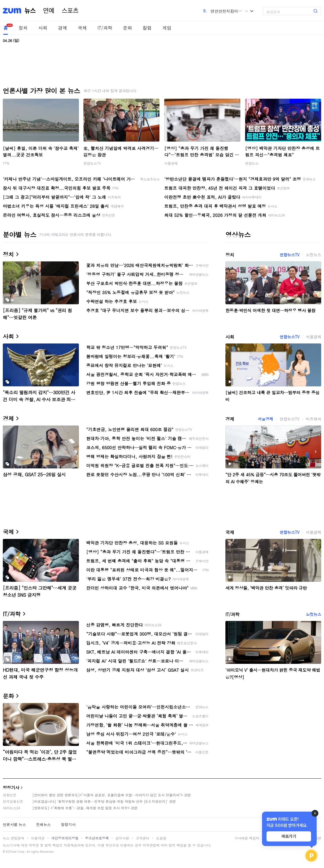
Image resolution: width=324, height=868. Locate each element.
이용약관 (38, 838)
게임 (167, 28)
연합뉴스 (252, 163)
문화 (127, 28)
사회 (43, 28)
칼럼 (147, 28)
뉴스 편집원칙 (14, 838)
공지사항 (122, 838)
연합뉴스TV (92, 163)
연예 (49, 11)
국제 (82, 28)
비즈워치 (314, 419)
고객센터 (143, 838)
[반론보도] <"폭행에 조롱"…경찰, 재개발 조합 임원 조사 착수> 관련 (85, 808)
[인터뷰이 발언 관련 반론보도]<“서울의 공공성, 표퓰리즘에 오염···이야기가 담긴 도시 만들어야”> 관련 (112, 795)
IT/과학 (105, 28)
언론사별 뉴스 (14, 824)
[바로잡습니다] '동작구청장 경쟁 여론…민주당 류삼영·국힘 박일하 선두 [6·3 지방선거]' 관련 (104, 801)
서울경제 (171, 163)
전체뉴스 (43, 824)
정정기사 (11, 787)
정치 (23, 28)
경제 (63, 28)
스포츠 (70, 11)
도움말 (161, 838)
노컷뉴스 (314, 255)
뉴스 (30, 11)
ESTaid (11, 852)
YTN (6, 163)
